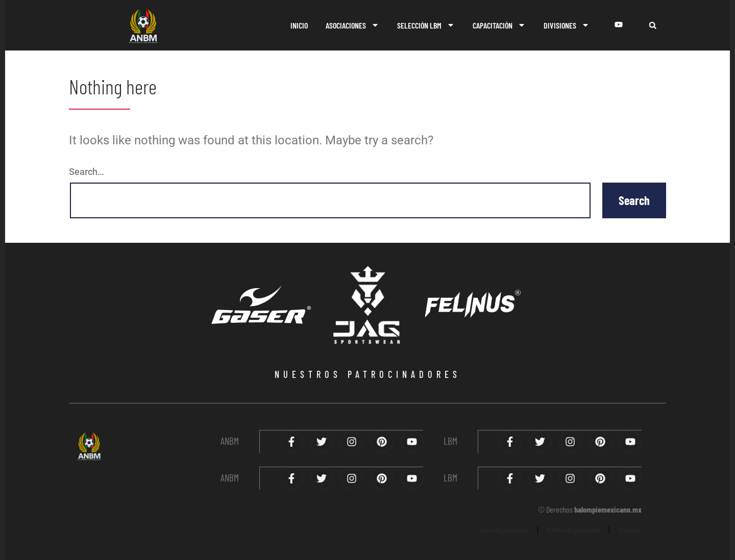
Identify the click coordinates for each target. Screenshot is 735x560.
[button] (653, 25)
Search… (87, 172)
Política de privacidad (573, 529)
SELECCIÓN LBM (426, 25)
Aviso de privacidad (505, 529)
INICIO (299, 25)
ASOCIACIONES (352, 25)
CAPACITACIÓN (499, 25)
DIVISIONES (567, 25)
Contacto (629, 529)
